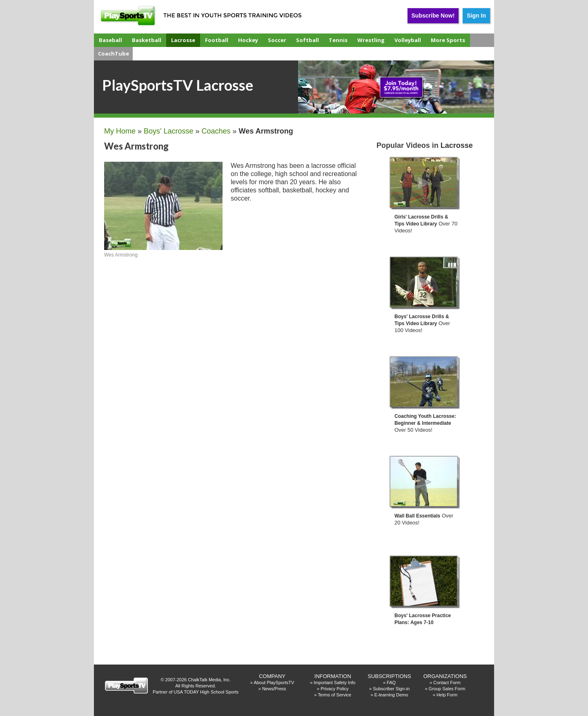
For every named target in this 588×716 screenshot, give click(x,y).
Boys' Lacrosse (169, 131)
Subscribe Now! (433, 16)
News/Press (274, 689)
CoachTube (114, 54)
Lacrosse (183, 40)
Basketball (147, 40)
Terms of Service (334, 695)
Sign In (476, 16)
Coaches (216, 131)
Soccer (277, 40)
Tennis (338, 40)
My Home (120, 131)
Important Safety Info (334, 683)
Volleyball (408, 40)
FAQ (391, 683)
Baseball (110, 40)
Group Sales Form (447, 689)
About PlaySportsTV (274, 683)
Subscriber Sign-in (391, 689)
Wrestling (371, 40)
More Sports (448, 40)
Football (217, 40)
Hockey (248, 40)
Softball (307, 40)
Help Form (447, 695)
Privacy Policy (334, 689)
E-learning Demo (391, 695)
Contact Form (447, 683)
